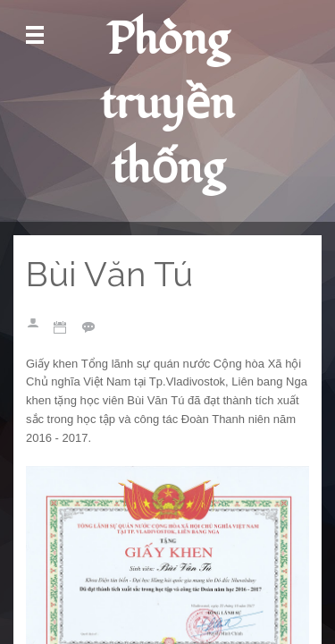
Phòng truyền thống (167, 104)
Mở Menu (35, 35)
